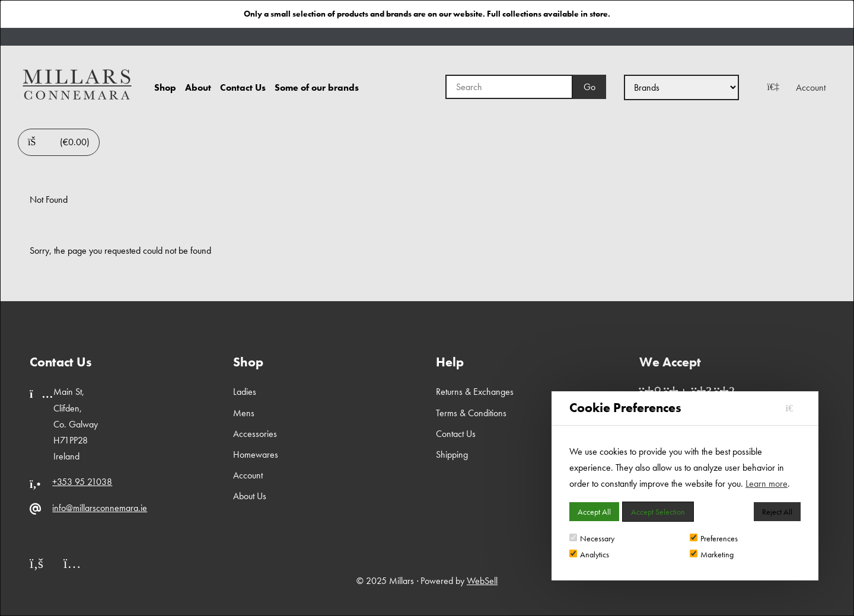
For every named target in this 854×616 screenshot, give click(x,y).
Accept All (594, 512)
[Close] (793, 408)
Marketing (712, 554)
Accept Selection (658, 512)
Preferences (714, 538)
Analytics (589, 554)
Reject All (777, 512)
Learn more (767, 483)
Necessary (592, 538)
